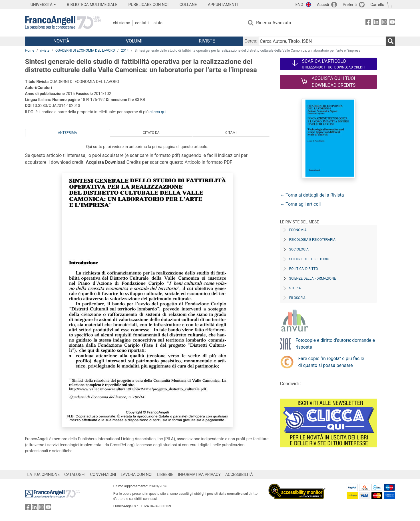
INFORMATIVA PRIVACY (199, 474)
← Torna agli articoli (301, 204)
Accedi (323, 5)
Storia (295, 288)
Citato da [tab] (151, 133)
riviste (45, 51)
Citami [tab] (231, 133)
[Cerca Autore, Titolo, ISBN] (322, 41)
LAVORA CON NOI (137, 474)
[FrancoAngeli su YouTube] (392, 23)
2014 (125, 51)
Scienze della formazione (313, 278)
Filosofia (297, 298)
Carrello (377, 5)
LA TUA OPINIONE (44, 474)
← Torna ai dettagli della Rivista (312, 195)
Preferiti (350, 5)
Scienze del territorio (309, 259)
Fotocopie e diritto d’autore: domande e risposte (335, 344)
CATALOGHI (75, 474)
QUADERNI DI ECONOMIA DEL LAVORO (85, 51)
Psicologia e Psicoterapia (312, 240)
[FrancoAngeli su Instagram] (384, 23)
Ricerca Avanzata (274, 23)
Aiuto (158, 23)
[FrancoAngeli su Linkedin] (376, 23)
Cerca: (251, 41)
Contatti (142, 23)
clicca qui (158, 112)
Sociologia (299, 249)
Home (30, 51)
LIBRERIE (165, 474)
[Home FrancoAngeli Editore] (63, 23)
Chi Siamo (122, 23)
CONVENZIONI (103, 474)
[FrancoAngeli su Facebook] (368, 23)
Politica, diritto (304, 269)
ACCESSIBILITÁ (239, 474)
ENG (299, 5)
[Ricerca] (391, 41)
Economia (298, 230)
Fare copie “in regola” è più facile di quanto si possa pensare (331, 362)
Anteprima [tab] (68, 133)
